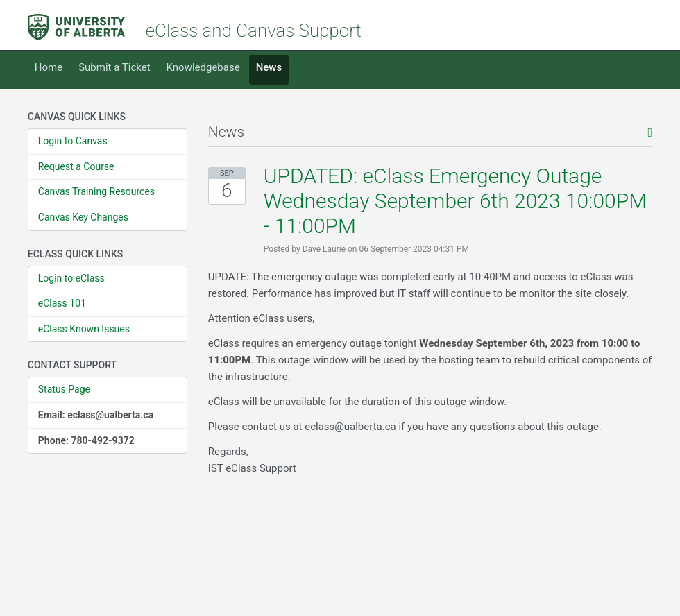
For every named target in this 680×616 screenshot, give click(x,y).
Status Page (64, 389)
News (269, 67)
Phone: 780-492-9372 (86, 440)
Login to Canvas (73, 141)
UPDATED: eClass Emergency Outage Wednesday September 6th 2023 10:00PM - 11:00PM (455, 201)
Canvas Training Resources (96, 191)
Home (49, 67)
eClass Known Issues (84, 329)
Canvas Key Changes (83, 217)
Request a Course (76, 166)
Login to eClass (71, 278)
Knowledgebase (203, 67)
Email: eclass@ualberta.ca (96, 415)
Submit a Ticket (114, 67)
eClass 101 (62, 303)
